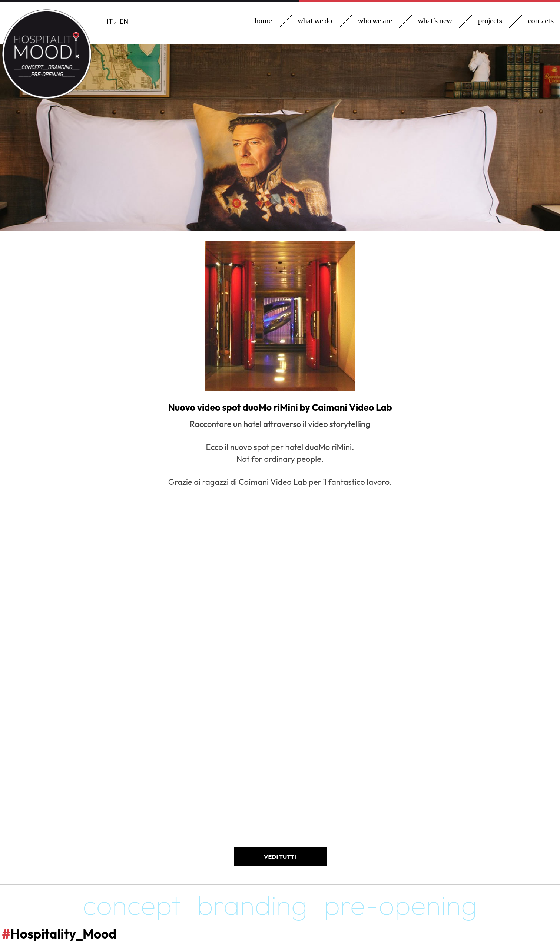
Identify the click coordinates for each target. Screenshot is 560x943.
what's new (435, 21)
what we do (315, 21)
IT (110, 21)
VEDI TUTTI (280, 857)
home (263, 21)
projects (490, 21)
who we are (375, 21)
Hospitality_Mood (59, 934)
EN (124, 21)
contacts (541, 21)
